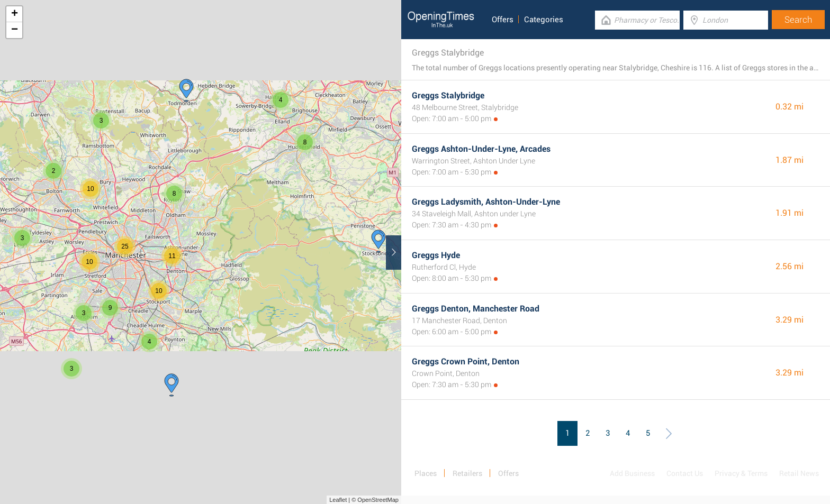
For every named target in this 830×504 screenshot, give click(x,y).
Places (426, 473)
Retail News (799, 473)
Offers (503, 20)
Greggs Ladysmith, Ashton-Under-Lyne (486, 202)
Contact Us (685, 473)
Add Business (632, 473)
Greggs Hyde (436, 255)
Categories (544, 20)
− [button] (15, 30)
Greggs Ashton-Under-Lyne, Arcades (481, 149)
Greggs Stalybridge (448, 95)
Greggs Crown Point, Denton (466, 361)
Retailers (467, 473)
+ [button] (15, 14)
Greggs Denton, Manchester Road (476, 309)
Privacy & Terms (741, 473)
